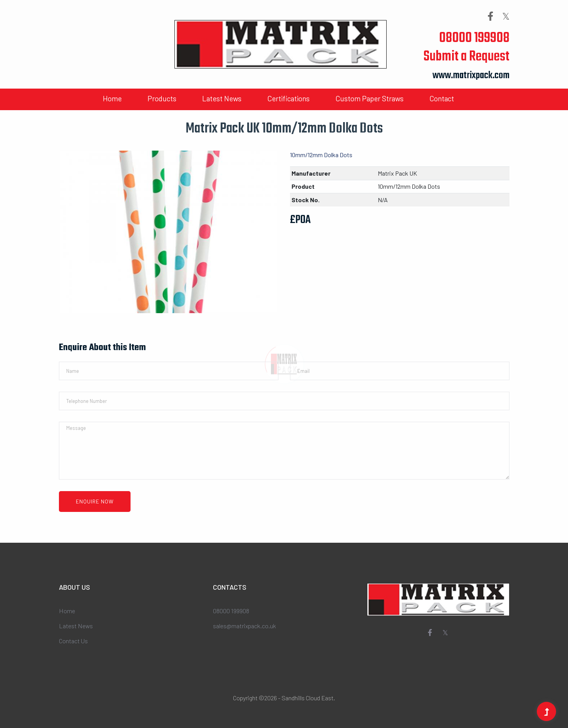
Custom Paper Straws (369, 98)
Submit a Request (467, 57)
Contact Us (73, 641)
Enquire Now (95, 501)
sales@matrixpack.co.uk (245, 626)
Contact (442, 98)
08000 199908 (474, 38)
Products (162, 98)
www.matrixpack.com (471, 76)
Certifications (288, 98)
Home (112, 98)
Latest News (222, 98)
